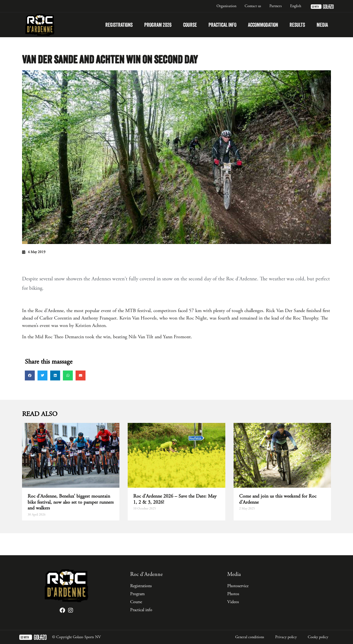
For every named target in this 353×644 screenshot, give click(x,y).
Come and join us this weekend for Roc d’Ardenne (278, 499)
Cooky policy (318, 637)
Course (190, 25)
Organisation (226, 6)
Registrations (119, 25)
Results (297, 25)
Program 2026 (158, 25)
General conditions (250, 637)
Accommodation (263, 25)
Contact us (253, 6)
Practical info (222, 25)
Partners (276, 6)
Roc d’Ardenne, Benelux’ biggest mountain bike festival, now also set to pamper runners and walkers (71, 502)
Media (322, 25)
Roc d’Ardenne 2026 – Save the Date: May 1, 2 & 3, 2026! (175, 499)
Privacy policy (286, 637)
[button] (30, 375)
